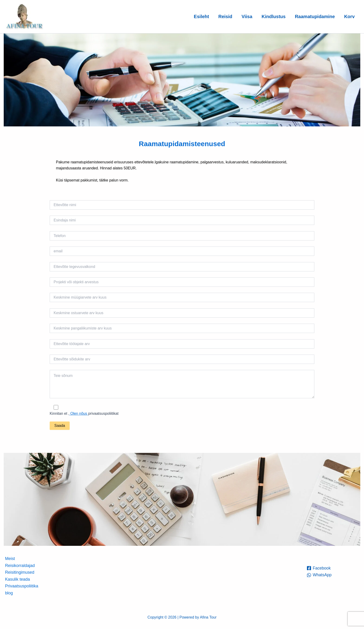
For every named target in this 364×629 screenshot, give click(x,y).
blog (9, 593)
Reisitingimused (19, 572)
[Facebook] (319, 568)
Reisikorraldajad (20, 565)
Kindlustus (274, 16)
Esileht (201, 16)
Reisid (225, 16)
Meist (10, 558)
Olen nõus (79, 413)
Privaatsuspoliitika (21, 586)
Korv (349, 16)
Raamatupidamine (315, 16)
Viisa (247, 16)
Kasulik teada (17, 579)
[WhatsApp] (319, 575)
